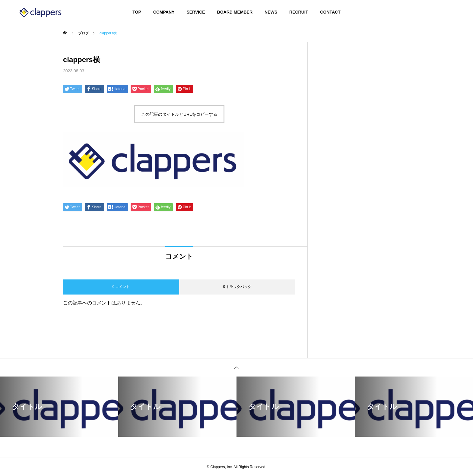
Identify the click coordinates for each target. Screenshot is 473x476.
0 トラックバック (237, 287)
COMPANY (164, 12)
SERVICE (196, 12)
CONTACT (330, 12)
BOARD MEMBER (235, 12)
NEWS (271, 12)
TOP (137, 12)
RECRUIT (299, 12)
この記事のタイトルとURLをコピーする (179, 114)
